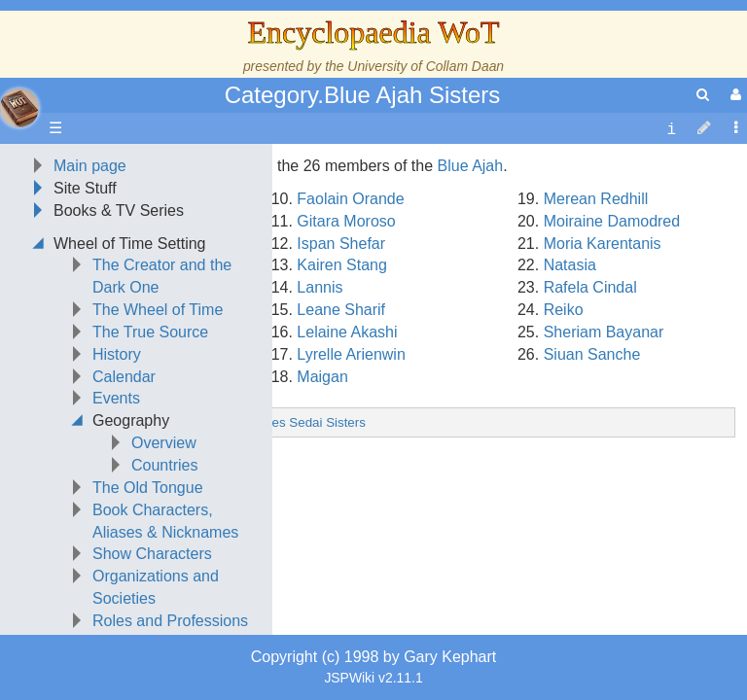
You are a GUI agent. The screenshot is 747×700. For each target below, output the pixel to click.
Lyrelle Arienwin (351, 477)
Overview (164, 565)
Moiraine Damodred (612, 344)
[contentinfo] (671, 129)
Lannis (320, 410)
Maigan (322, 499)
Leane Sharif (341, 432)
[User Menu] (733, 95)
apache (19, 108)
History (117, 477)
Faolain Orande (350, 321)
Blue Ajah (471, 288)
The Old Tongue (148, 610)
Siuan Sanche (592, 477)
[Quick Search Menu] (703, 95)
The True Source (150, 455)
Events (116, 521)
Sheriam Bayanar (604, 455)
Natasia (570, 387)
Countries (164, 588)
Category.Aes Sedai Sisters (287, 545)
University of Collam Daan (426, 66)
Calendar (124, 499)
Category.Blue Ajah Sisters (363, 95)
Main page (90, 288)
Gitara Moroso (346, 344)
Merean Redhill (596, 321)
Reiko (564, 432)
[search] (703, 95)
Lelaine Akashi (347, 455)
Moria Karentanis (603, 366)
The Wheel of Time (158, 432)
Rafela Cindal (590, 410)
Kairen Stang (342, 387)
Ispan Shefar (341, 366)
